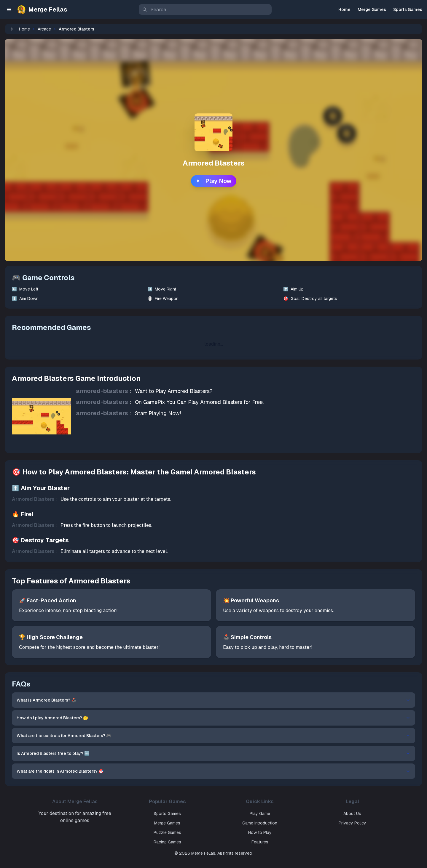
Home (344, 9)
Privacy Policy (377, 823)
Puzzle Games (197, 832)
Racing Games (197, 842)
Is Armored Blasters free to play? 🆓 (242, 753)
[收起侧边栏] (69, 29)
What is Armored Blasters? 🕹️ (242, 700)
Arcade (101, 29)
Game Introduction (287, 823)
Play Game (287, 814)
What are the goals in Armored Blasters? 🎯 (242, 771)
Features (287, 842)
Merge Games (372, 9)
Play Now (242, 181)
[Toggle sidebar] (9, 9)
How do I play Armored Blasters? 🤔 (242, 718)
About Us (377, 814)
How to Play (287, 832)
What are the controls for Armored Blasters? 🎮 (242, 736)
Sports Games (408, 9)
